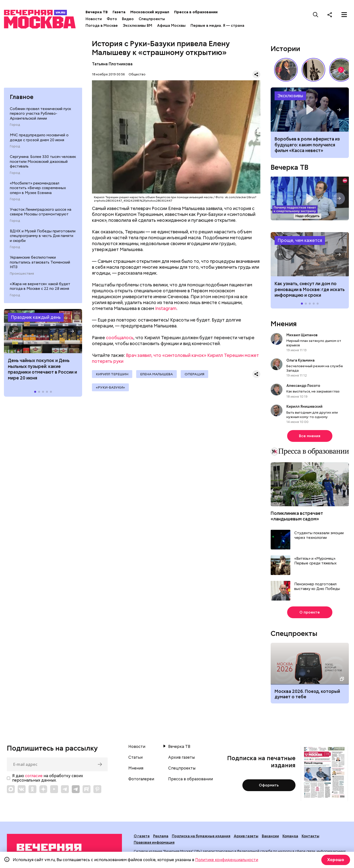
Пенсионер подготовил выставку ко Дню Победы (317, 587)
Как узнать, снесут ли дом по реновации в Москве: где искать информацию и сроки (310, 254)
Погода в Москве (102, 26)
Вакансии (270, 836)
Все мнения (310, 436)
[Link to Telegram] (65, 789)
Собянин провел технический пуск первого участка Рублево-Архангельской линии (40, 114)
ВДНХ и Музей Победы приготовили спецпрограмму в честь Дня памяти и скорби (43, 236)
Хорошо (336, 860)
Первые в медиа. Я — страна (217, 26)
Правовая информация (154, 842)
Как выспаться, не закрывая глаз (313, 391)
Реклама (161, 836)
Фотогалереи (141, 779)
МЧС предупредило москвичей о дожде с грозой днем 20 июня (39, 138)
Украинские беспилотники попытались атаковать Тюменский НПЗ (40, 262)
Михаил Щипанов (302, 335)
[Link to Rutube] (87, 789)
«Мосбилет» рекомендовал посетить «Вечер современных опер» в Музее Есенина (38, 188)
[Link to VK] (22, 789)
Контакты (310, 836)
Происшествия (22, 274)
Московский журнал (150, 12)
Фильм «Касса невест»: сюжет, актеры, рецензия (310, 110)
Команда (290, 836)
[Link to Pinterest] (97, 789)
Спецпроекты (152, 19)
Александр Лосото (303, 386)
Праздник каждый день (36, 317)
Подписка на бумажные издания (201, 836)
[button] (14, 331)
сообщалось (120, 338)
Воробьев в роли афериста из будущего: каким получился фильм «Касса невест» (307, 145)
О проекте (310, 612)
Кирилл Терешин (112, 374)
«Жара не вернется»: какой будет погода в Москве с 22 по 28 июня (40, 286)
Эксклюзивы (290, 96)
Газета (119, 12)
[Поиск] (316, 14)
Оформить (269, 785)
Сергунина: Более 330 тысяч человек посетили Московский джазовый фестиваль (43, 161)
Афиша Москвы (171, 26)
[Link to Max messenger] (11, 789)
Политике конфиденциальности (227, 860)
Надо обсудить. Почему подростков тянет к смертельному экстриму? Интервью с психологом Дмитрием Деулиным (310, 199)
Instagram (166, 308)
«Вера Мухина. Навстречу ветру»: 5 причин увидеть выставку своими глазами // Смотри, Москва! (313, 70)
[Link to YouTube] (54, 789)
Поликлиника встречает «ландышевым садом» (297, 516)
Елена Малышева (156, 374)
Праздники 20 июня (43, 331)
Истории (285, 49)
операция (194, 374)
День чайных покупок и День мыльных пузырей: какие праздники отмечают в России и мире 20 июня (42, 369)
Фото (112, 19)
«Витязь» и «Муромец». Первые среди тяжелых (315, 561)
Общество (137, 74)
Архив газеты (181, 757)
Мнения (284, 324)
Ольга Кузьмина (301, 360)
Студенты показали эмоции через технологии (319, 536)
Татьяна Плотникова (112, 64)
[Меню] (344, 14)
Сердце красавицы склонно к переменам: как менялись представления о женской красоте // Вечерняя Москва (286, 70)
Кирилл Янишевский (304, 406)
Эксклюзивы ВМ (137, 26)
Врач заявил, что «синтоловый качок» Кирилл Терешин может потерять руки (175, 358)
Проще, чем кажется (300, 240)
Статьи (135, 757)
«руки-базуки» (110, 387)
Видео (128, 19)
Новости (94, 19)
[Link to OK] (32, 789)
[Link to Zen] (43, 789)
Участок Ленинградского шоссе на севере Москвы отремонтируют (41, 212)
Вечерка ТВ (97, 12)
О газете (142, 836)
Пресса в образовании (196, 12)
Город (15, 125)
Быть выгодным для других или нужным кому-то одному (312, 415)
